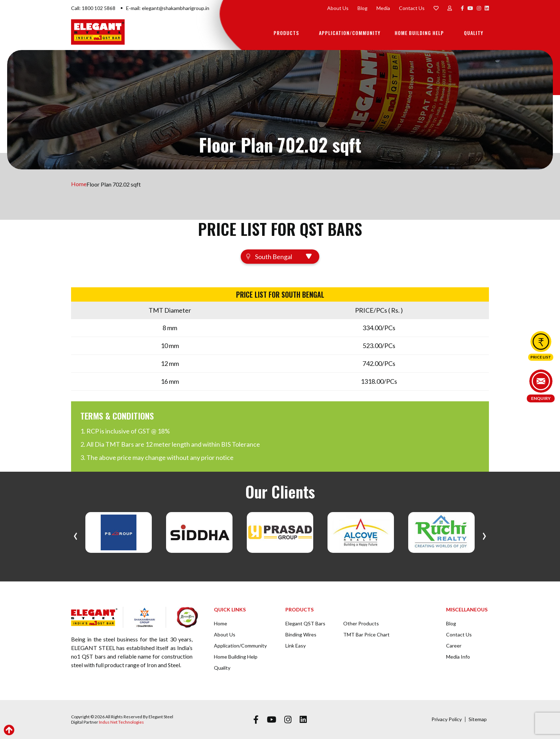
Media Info (458, 657)
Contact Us (412, 8)
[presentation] (76, 534)
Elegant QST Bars (305, 623)
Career (454, 646)
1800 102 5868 (99, 8)
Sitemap (478, 719)
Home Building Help (419, 33)
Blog (362, 8)
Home (79, 184)
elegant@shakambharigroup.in (176, 8)
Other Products (361, 623)
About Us (338, 8)
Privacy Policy (447, 719)
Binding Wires (301, 634)
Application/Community (350, 33)
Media (383, 8)
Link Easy (296, 646)
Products (286, 33)
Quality (474, 33)
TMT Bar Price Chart (366, 634)
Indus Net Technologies (121, 722)
